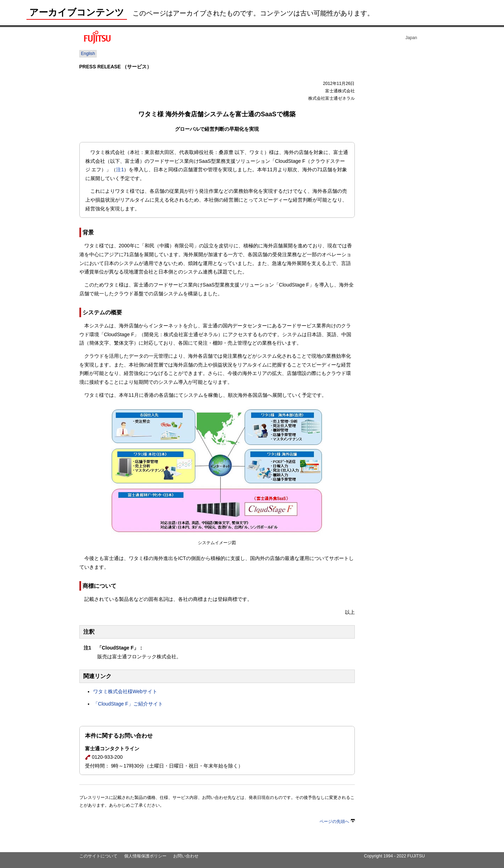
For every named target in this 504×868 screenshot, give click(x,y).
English (88, 54)
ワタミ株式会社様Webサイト (125, 691)
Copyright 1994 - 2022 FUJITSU (394, 856)
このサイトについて (98, 856)
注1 (120, 170)
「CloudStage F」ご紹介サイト (128, 704)
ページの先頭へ (337, 821)
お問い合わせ (186, 856)
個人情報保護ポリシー (145, 856)
